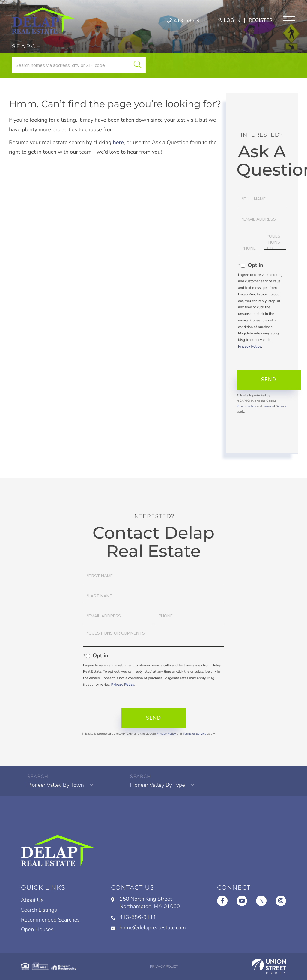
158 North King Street (145, 903)
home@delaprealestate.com (148, 928)
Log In (229, 21)
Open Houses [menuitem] (37, 930)
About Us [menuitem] (32, 901)
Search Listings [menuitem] (39, 910)
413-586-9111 (134, 917)
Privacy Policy (250, 347)
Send (269, 380)
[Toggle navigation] (289, 20)
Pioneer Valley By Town (56, 785)
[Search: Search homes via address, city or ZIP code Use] (79, 65)
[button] (137, 65)
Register (261, 21)
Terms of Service (275, 406)
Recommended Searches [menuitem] (50, 920)
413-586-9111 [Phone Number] (188, 21)
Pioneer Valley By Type (157, 785)
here (118, 143)
